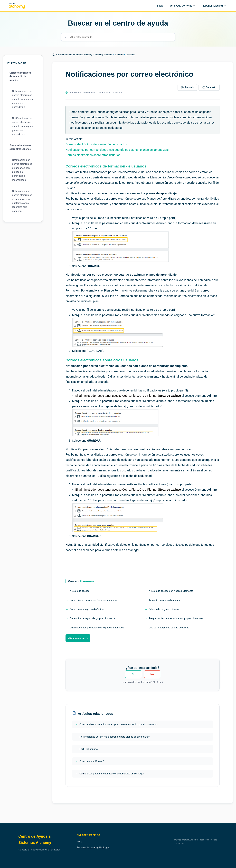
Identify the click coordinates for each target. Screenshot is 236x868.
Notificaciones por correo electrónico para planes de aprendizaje (115, 737)
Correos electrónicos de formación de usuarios (20, 76)
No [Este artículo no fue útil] (152, 674)
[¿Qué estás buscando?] (121, 37)
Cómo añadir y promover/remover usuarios (93, 600)
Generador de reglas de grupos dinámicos (93, 618)
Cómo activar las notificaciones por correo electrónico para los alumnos (119, 724)
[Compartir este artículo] (209, 87)
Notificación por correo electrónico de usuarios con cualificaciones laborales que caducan (22, 201)
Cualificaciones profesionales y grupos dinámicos (97, 628)
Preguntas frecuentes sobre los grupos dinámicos (176, 618)
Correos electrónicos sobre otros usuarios (20, 147)
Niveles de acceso (80, 591)
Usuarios (119, 55)
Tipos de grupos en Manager (165, 600)
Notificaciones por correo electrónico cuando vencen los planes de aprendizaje (22, 99)
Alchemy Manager (103, 55)
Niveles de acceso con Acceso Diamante (171, 591)
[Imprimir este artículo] (187, 87)
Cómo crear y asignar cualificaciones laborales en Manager (112, 774)
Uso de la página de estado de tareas (169, 628)
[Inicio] (160, 6)
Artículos (131, 55)
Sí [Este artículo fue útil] (133, 674)
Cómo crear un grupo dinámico (87, 609)
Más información (76, 638)
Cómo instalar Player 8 (92, 761)
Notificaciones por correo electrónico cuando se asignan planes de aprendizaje (23, 126)
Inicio (80, 842)
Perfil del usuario (89, 749)
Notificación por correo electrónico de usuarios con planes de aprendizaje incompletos (22, 170)
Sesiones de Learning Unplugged (93, 848)
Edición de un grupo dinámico (165, 609)
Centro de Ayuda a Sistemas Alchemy (74, 55)
